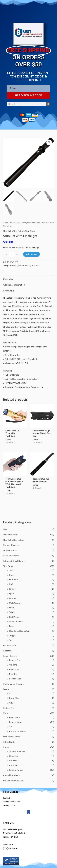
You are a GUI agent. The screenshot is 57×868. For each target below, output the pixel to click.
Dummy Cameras (11, 545)
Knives (6, 747)
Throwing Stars (10, 550)
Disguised (14, 756)
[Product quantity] (12, 254)
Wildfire (13, 665)
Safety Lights (9, 742)
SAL (11, 640)
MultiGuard (15, 603)
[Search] (48, 104)
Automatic (14, 765)
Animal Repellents (18, 731)
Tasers (6, 689)
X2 (10, 693)
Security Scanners (11, 737)
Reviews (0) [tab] (8, 291)
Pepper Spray (15, 722)
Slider (12, 607)
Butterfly (13, 760)
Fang (11, 626)
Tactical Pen (9, 708)
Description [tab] (9, 279)
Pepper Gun (15, 660)
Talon (12, 570)
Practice (13, 674)
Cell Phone (14, 617)
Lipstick (13, 598)
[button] (28, 19)
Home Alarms (10, 645)
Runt (11, 575)
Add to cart (31, 254)
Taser (5, 529)
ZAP (11, 584)
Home (6, 223)
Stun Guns (8, 566)
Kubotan (7, 651)
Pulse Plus (14, 698)
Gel (11, 727)
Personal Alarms (11, 556)
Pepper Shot (15, 679)
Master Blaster (16, 621)
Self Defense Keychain (14, 780)
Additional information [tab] (14, 285)
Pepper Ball (15, 669)
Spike (12, 594)
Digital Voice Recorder (14, 684)
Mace (6, 713)
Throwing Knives (17, 751)
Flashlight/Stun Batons (14, 540)
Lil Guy (12, 589)
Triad (12, 612)
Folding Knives (16, 770)
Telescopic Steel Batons (14, 561)
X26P (12, 703)
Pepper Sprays (10, 656)
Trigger (12, 635)
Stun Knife (14, 579)
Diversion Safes (10, 535)
